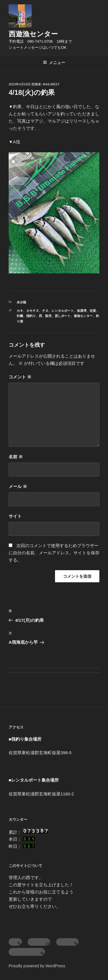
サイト (15, 516)
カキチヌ (33, 311)
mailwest (51, 84)
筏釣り (31, 316)
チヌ (45, 311)
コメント (20, 377)
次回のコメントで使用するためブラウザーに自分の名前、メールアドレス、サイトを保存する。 (54, 553)
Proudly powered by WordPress (37, 966)
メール (18, 486)
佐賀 (93, 311)
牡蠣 (20, 316)
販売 (48, 316)
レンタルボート (63, 311)
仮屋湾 (82, 311)
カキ (20, 311)
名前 (16, 457)
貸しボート (63, 316)
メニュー (54, 63)
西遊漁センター (33, 34)
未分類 (21, 302)
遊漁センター (83, 316)
